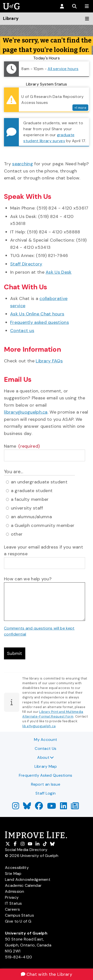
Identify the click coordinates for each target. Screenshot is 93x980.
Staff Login (46, 793)
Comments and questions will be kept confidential (39, 631)
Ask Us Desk (59, 272)
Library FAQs (49, 361)
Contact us (22, 331)
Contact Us (46, 748)
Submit (15, 653)
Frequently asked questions (40, 322)
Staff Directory (26, 264)
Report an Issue (46, 784)
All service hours (63, 69)
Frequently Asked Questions (46, 775)
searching (23, 164)
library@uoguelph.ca (26, 412)
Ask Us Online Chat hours (37, 314)
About (46, 757)
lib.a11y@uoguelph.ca (39, 726)
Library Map (46, 766)
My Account (46, 740)
